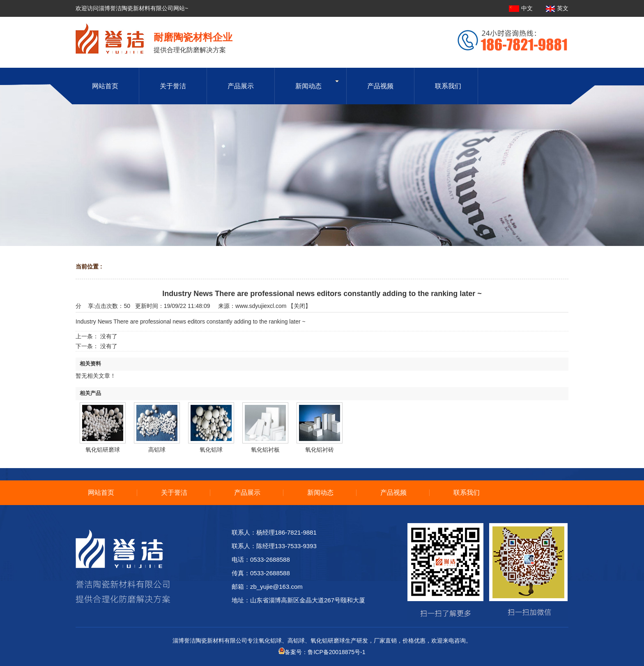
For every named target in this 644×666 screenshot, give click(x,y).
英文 (557, 8)
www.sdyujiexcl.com (261, 306)
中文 (522, 8)
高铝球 (157, 450)
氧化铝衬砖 (320, 450)
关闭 (299, 306)
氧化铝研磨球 (103, 450)
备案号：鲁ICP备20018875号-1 (322, 652)
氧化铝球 (211, 450)
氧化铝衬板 (265, 450)
